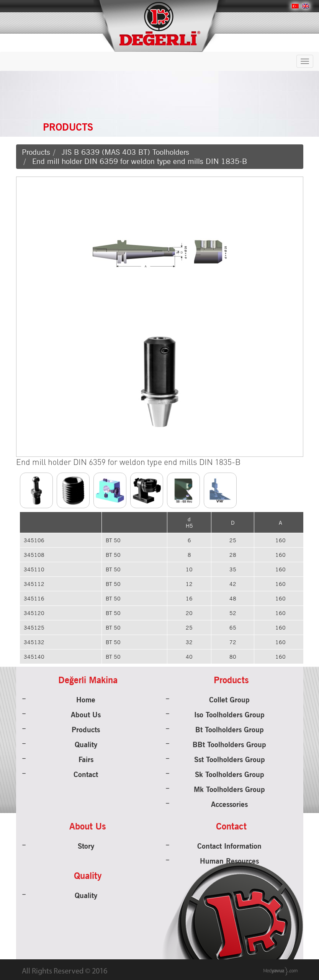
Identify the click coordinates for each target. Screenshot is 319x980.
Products (36, 152)
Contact (86, 774)
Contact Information (229, 846)
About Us (86, 715)
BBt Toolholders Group (229, 744)
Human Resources (229, 861)
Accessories (229, 804)
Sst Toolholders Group (230, 759)
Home (86, 700)
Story (86, 846)
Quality (86, 744)
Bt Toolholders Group (230, 730)
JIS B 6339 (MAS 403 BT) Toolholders (125, 152)
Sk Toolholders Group (230, 774)
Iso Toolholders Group (229, 715)
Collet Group (229, 700)
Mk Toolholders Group (229, 789)
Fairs (86, 759)
